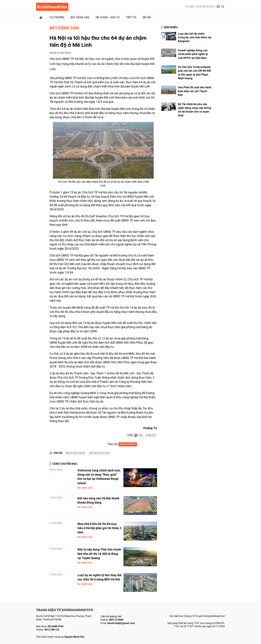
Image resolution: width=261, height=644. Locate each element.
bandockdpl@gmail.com (121, 623)
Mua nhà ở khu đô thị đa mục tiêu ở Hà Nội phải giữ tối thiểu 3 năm (99, 528)
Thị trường (57, 17)
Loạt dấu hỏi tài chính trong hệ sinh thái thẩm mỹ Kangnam (195, 38)
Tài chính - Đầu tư (107, 17)
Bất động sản (80, 17)
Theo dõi (113, 444)
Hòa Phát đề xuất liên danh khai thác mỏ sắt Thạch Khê (195, 91)
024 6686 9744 (55, 626)
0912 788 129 (52, 630)
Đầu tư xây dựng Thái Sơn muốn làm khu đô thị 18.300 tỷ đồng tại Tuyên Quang (99, 554)
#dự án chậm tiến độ (75, 453)
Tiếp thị (131, 17)
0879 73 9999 (116, 620)
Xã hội (147, 17)
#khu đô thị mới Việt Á (99, 453)
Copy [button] (138, 435)
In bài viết (151, 435)
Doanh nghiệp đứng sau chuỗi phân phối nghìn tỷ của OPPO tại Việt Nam (193, 54)
